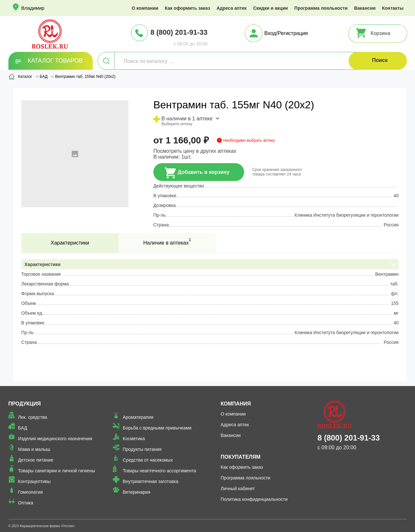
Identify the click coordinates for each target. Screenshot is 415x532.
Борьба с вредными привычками (157, 428)
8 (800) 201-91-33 (179, 32)
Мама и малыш (34, 449)
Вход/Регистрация (286, 33)
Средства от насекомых (148, 460)
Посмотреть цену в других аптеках (195, 151)
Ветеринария (136, 492)
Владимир (33, 8)
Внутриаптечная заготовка (150, 481)
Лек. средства (33, 417)
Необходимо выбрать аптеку (249, 140)
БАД (23, 428)
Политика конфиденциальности (254, 499)
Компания (236, 404)
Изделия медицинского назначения (55, 439)
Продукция (25, 404)
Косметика (134, 439)
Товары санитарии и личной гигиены (57, 471)
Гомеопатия (31, 492)
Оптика (26, 503)
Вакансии (365, 8)
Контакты (393, 8)
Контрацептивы (35, 481)
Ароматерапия (138, 417)
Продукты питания (142, 449)
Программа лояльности (321, 8)
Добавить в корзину (197, 173)
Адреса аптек (232, 8)
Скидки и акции (271, 8)
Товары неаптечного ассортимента (159, 471)
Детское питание (36, 460)
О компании (145, 8)
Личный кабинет (238, 489)
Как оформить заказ (187, 8)
